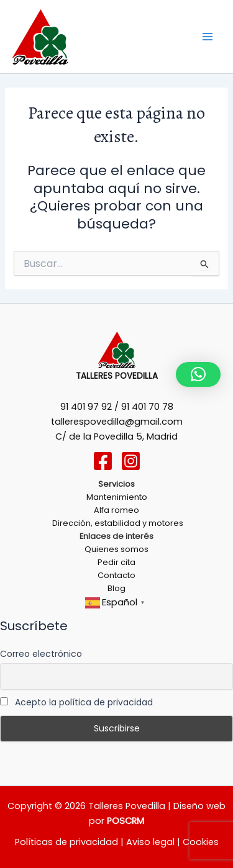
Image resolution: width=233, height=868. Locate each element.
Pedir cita (116, 562)
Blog (116, 588)
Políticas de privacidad (66, 842)
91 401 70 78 (147, 407)
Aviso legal (149, 842)
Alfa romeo (116, 510)
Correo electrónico (41, 654)
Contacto (116, 575)
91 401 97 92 (86, 407)
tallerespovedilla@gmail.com (117, 422)
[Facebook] (103, 461)
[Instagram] (131, 461)
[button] (198, 374)
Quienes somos (116, 549)
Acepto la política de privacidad (76, 702)
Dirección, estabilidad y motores (117, 523)
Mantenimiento (117, 497)
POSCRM (126, 821)
